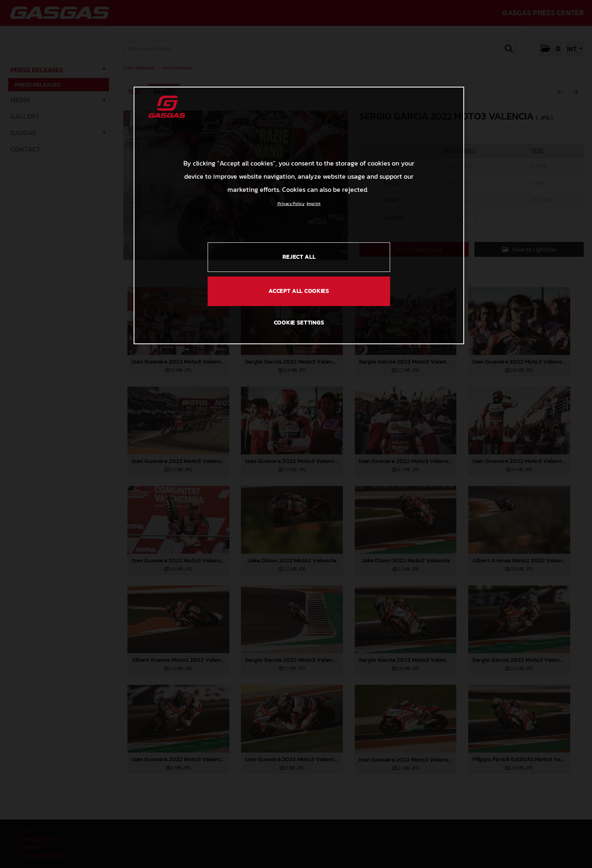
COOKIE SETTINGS (299, 323)
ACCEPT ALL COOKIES (299, 291)
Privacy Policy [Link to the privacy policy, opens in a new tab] (291, 204)
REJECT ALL (299, 257)
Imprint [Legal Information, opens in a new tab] (314, 204)
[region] (299, 215)
